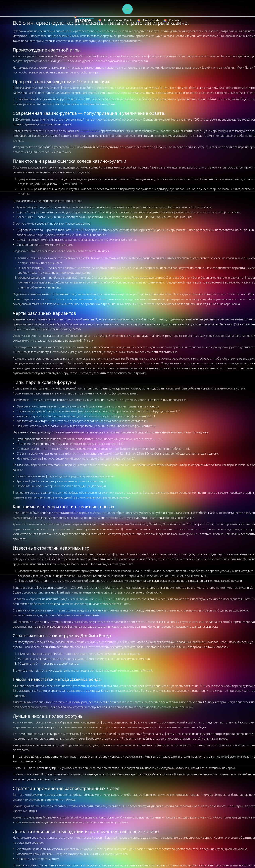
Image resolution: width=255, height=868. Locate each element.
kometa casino (90, 131)
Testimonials (151, 20)
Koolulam (175, 20)
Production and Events (118, 20)
